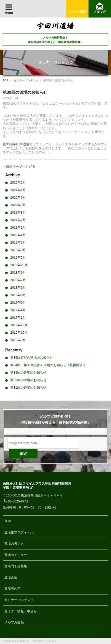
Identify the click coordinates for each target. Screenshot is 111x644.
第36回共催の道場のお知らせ (31, 358)
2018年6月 (18, 287)
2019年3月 (18, 250)
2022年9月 (18, 197)
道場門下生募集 (16, 566)
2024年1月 (18, 190)
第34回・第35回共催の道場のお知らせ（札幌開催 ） (48, 365)
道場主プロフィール (19, 532)
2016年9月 (18, 340)
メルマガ (100, 12)
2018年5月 (18, 295)
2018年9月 (18, 272)
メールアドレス (72, 431)
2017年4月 (18, 310)
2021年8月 (18, 212)
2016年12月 (19, 325)
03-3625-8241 (15, 501)
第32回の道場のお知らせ (28, 380)
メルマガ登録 (14, 622)
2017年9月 (18, 302)
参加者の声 (12, 589)
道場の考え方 (14, 544)
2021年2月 (18, 220)
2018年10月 (19, 265)
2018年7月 (18, 280)
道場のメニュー (16, 555)
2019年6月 (18, 242)
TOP (5, 80)
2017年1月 (18, 317)
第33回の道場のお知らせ (28, 373)
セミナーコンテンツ (26, 80)
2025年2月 (18, 182)
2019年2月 (18, 257)
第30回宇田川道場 (16, 144)
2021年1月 (18, 227)
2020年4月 (18, 235)
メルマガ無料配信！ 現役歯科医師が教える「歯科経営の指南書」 (55, 40)
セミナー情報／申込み (20, 611)
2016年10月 (19, 333)
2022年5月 (18, 205)
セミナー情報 (77, 12)
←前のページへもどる (19, 166)
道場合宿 (11, 577)
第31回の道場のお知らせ (28, 388)
